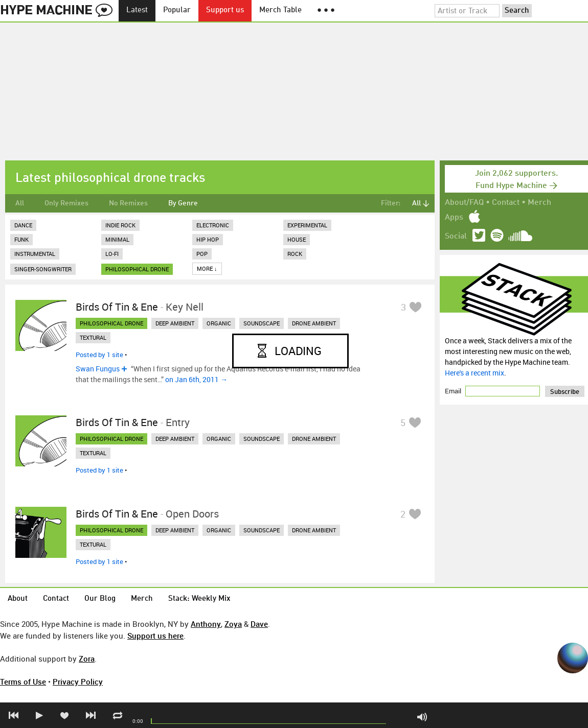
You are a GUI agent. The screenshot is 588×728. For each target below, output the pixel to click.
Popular (177, 10)
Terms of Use (23, 682)
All (20, 203)
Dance (23, 225)
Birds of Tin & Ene (117, 307)
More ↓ (207, 268)
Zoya (233, 624)
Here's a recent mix (474, 373)
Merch (539, 203)
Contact (506, 203)
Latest (137, 10)
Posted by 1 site (99, 355)
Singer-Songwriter (43, 269)
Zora (87, 659)
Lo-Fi (112, 254)
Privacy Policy (78, 682)
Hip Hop (208, 239)
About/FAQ (464, 203)
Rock (295, 254)
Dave (259, 624)
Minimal (117, 239)
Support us (225, 10)
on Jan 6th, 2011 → (196, 379)
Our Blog (100, 599)
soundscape (262, 323)
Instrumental (35, 254)
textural (93, 337)
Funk (21, 239)
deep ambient (175, 323)
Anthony (206, 624)
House (297, 239)
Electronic (213, 225)
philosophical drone (137, 269)
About (18, 599)
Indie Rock (120, 225)
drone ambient (314, 323)
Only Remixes (66, 203)
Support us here (155, 636)
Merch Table (280, 10)
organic (219, 323)
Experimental (307, 225)
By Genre (183, 203)
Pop (202, 254)
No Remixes (128, 203)
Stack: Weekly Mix (199, 599)
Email (454, 391)
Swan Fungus (98, 369)
